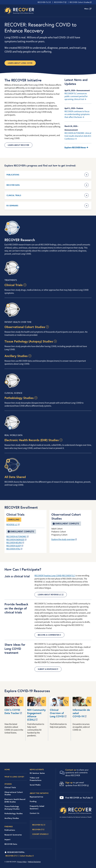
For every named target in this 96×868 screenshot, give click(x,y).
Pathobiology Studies (19, 398)
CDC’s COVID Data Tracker (12, 712)
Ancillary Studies (16, 356)
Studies (8, 784)
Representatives (36, 797)
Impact (7, 839)
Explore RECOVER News (75, 148)
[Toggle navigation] (88, 9)
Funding (33, 801)
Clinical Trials (14, 195)
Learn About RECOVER (18, 145)
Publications (13, 175)
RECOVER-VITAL (13, 549)
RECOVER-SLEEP (14, 546)
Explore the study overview (63, 539)
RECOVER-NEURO (14, 543)
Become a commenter (48, 635)
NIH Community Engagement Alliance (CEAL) (36, 715)
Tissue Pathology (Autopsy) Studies (29, 341)
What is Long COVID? (14, 777)
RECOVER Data (13, 185)
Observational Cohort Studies (25, 327)
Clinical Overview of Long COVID (57, 713)
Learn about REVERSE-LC (50, 595)
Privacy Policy (22, 862)
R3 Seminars (12, 206)
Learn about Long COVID (20, 63)
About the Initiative (39, 793)
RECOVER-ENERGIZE (15, 540)
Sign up (69, 782)
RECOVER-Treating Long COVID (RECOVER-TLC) (55, 576)
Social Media (35, 785)
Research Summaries (13, 835)
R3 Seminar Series (37, 773)
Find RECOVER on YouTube (78, 798)
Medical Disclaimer (34, 862)
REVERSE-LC (12, 525)
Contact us (71, 770)
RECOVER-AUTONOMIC (16, 537)
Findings (9, 827)
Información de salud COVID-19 (81, 713)
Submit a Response (47, 669)
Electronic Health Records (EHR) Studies (32, 440)
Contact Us (35, 813)
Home (7, 770)
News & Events (37, 770)
